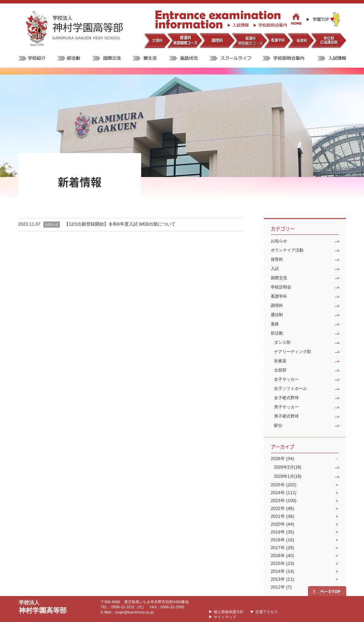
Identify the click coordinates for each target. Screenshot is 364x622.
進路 (275, 324)
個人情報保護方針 (229, 612)
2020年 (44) (282, 524)
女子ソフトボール (291, 389)
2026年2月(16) (288, 467)
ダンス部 (282, 342)
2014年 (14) (282, 571)
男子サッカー (286, 407)
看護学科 (279, 296)
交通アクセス (267, 612)
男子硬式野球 (286, 416)
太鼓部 (280, 370)
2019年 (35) (282, 532)
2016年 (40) (282, 556)
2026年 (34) (282, 458)
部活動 (277, 333)
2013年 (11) (282, 579)
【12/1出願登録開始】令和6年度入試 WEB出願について (120, 224)
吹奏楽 (280, 361)
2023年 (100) (284, 501)
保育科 (277, 259)
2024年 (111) (284, 493)
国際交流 (279, 278)
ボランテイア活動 (287, 250)
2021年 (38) (282, 516)
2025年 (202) (284, 485)
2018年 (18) (282, 540)
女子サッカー (286, 379)
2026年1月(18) (288, 476)
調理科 (277, 306)
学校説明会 (281, 287)
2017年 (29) (282, 548)
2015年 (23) (282, 563)
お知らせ (279, 241)
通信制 (277, 315)
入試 (275, 269)
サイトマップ (225, 617)
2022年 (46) (282, 508)
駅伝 (278, 425)
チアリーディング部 (293, 352)
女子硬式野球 (286, 398)
